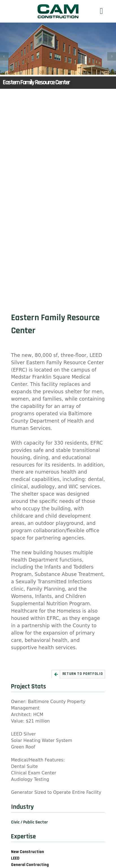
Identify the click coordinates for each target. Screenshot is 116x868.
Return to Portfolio (83, 674)
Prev (4, 57)
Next (112, 57)
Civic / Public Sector (29, 822)
